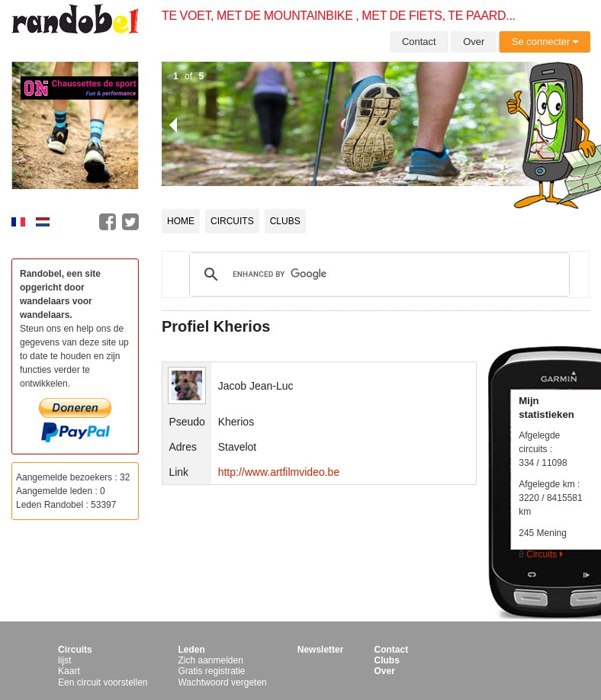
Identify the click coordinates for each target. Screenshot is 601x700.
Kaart (69, 671)
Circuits (232, 221)
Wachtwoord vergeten (222, 682)
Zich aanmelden (210, 660)
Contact (419, 42)
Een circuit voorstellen (103, 682)
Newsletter (321, 650)
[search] (377, 275)
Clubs (285, 221)
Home (181, 221)
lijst (64, 660)
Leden (191, 650)
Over (474, 42)
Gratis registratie (211, 671)
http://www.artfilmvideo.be (279, 472)
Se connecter (545, 42)
